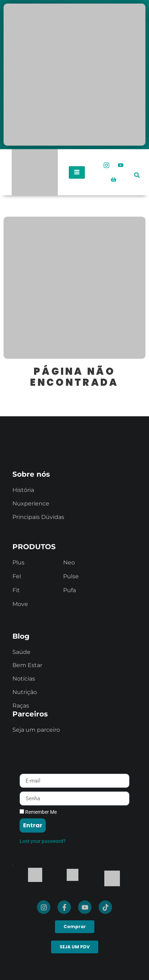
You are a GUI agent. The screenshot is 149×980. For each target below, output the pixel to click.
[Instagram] (106, 165)
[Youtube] (121, 165)
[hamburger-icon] (77, 172)
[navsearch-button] (137, 170)
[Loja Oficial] (114, 179)
